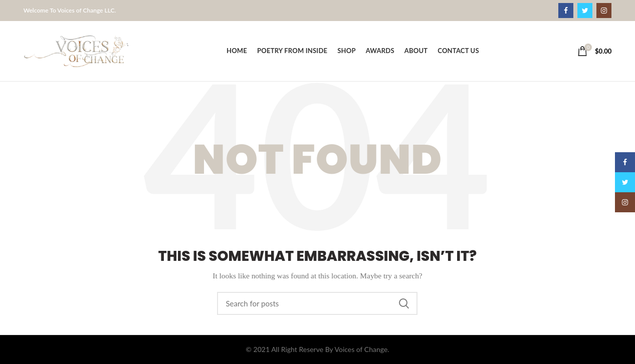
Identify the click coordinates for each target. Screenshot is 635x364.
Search (404, 303)
